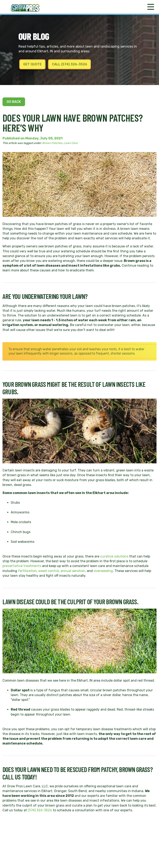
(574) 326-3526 (40, 810)
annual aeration (73, 571)
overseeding (103, 571)
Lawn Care (71, 143)
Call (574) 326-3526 (70, 64)
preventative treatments (22, 566)
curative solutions (114, 556)
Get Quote (33, 64)
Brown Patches (52, 143)
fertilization (27, 571)
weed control (49, 571)
